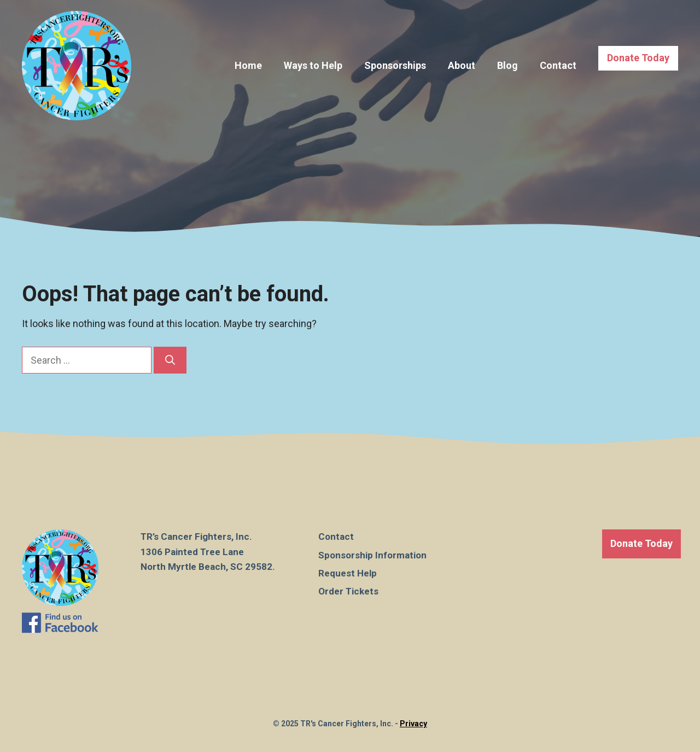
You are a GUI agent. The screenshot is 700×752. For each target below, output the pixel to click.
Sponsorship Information (372, 555)
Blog (507, 65)
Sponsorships (395, 65)
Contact (558, 65)
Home (248, 65)
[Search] (170, 360)
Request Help (348, 573)
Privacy (413, 724)
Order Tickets (348, 591)
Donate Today (638, 58)
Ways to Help (313, 65)
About (462, 65)
